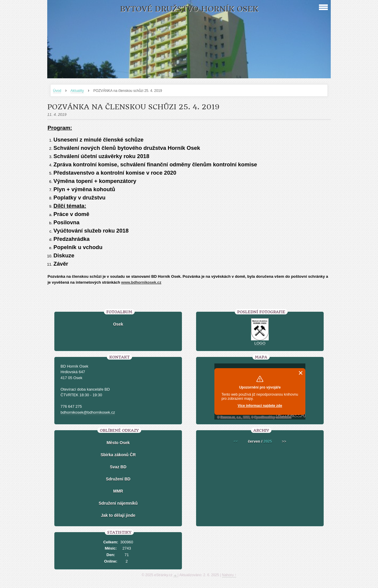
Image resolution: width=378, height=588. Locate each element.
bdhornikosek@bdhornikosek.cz (88, 412)
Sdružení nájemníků (118, 503)
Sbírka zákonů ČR (118, 455)
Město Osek (118, 443)
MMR (118, 491)
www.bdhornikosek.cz (141, 282)
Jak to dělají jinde (118, 515)
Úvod (57, 91)
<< (236, 441)
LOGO (260, 343)
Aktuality (77, 91)
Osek (118, 324)
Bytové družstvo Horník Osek (189, 9)
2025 (268, 441)
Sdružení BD (118, 479)
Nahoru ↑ (229, 575)
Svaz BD (118, 467)
